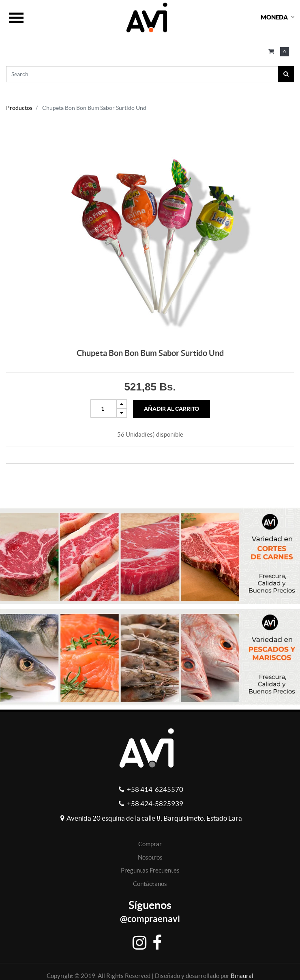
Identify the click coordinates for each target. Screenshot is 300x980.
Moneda (274, 17)
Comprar (150, 844)
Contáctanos (150, 884)
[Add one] (122, 404)
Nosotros (150, 857)
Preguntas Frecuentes (150, 870)
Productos (19, 108)
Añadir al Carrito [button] (171, 409)
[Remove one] (122, 413)
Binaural (242, 976)
